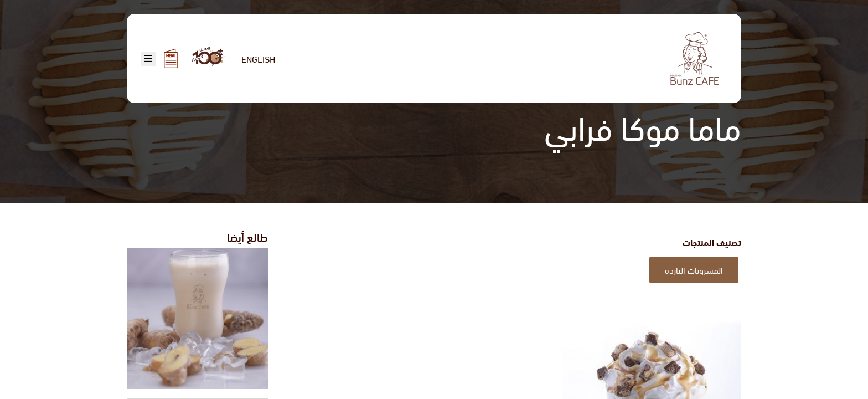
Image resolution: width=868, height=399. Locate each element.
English (258, 58)
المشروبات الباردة (694, 270)
